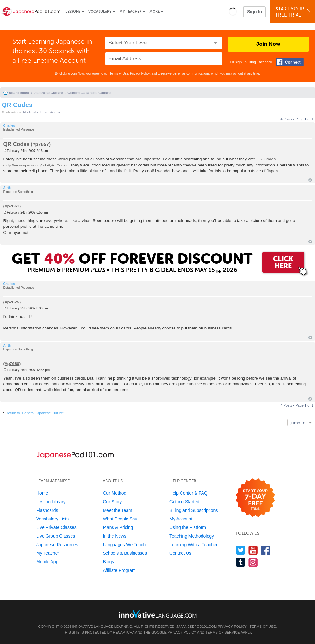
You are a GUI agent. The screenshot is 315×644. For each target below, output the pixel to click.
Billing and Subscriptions (194, 510)
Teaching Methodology (192, 536)
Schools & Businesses (125, 553)
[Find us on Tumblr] (241, 562)
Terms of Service (223, 632)
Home (42, 493)
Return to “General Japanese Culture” (35, 413)
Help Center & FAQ (188, 493)
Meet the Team (117, 510)
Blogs (108, 562)
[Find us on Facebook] (266, 550)
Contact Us (180, 553)
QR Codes (17, 105)
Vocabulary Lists (52, 519)
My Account (181, 519)
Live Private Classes (56, 527)
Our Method (114, 493)
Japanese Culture (48, 93)
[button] (233, 11)
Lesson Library (51, 502)
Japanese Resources (57, 545)
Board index (19, 93)
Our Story (112, 502)
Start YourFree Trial (294, 12)
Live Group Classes (56, 536)
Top (310, 180)
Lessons (73, 12)
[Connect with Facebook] (290, 62)
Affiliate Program (119, 570)
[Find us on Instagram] (253, 562)
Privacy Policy (140, 74)
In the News (114, 536)
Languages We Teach (124, 545)
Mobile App (47, 562)
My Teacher (130, 12)
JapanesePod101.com (197, 627)
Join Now (268, 44)
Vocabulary (100, 12)
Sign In (254, 12)
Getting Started (184, 502)
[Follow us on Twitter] (241, 550)
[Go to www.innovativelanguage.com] (158, 614)
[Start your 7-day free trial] (255, 498)
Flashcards (47, 510)
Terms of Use (119, 74)
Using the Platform (188, 527)
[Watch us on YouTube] (253, 550)
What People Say (120, 519)
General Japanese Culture (89, 93)
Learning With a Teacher (194, 545)
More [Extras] (154, 12)
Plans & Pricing (118, 527)
